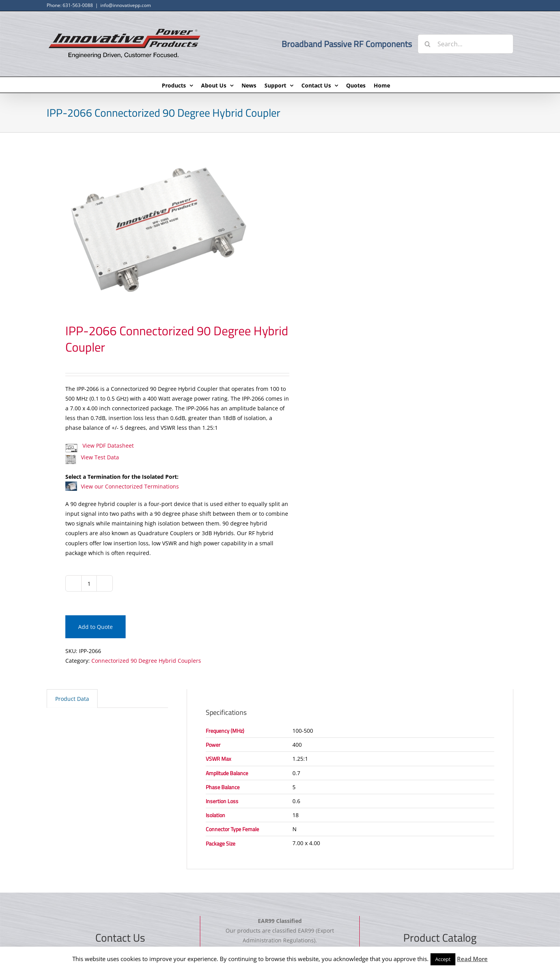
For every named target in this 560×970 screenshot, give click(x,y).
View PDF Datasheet (100, 446)
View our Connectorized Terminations (122, 486)
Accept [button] (443, 959)
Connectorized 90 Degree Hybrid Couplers (146, 661)
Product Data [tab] (72, 699)
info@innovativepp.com (126, 5)
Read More (472, 959)
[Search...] (465, 44)
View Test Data (92, 457)
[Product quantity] (89, 583)
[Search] (427, 44)
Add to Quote (95, 627)
